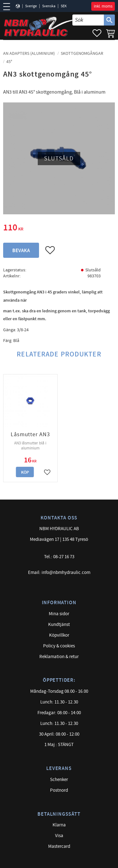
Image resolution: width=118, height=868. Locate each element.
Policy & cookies (59, 646)
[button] (9, 7)
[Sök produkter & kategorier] (88, 20)
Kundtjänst (59, 625)
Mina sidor (59, 614)
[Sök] (109, 20)
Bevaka (21, 251)
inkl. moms (103, 6)
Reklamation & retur (59, 657)
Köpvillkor (59, 635)
